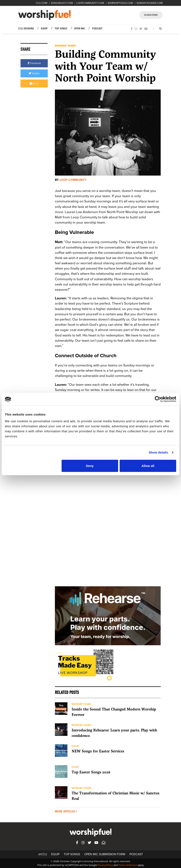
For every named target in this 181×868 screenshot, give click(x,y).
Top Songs (61, 29)
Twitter (34, 73)
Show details (158, 452)
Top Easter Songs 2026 (91, 772)
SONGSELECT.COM (62, 3)
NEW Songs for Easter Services (98, 751)
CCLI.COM (42, 3)
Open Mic (80, 29)
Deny (90, 466)
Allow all (148, 466)
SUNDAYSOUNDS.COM (150, 3)
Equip (44, 29)
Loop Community (73, 180)
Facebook (34, 63)
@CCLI (43, 854)
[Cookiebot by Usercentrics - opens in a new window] (158, 399)
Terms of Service (128, 865)
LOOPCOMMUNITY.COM (90, 3)
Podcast (97, 29)
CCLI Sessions (26, 29)
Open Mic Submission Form (105, 854)
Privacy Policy (105, 865)
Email (34, 83)
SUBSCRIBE (151, 15)
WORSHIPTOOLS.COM (120, 3)
